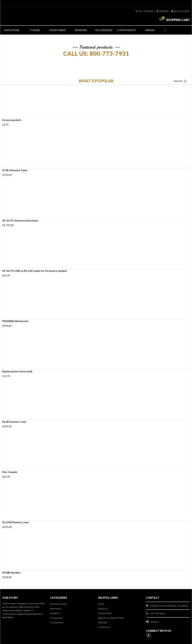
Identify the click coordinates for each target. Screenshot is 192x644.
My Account (180, 11)
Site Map (103, 622)
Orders (162, 11)
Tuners (35, 30)
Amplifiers (12, 30)
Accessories (104, 30)
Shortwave (58, 30)
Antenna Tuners (59, 604)
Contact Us (104, 627)
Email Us (155, 622)
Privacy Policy (105, 613)
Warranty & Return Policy (111, 618)
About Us (103, 609)
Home (101, 604)
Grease (150, 30)
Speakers (81, 30)
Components (127, 30)
